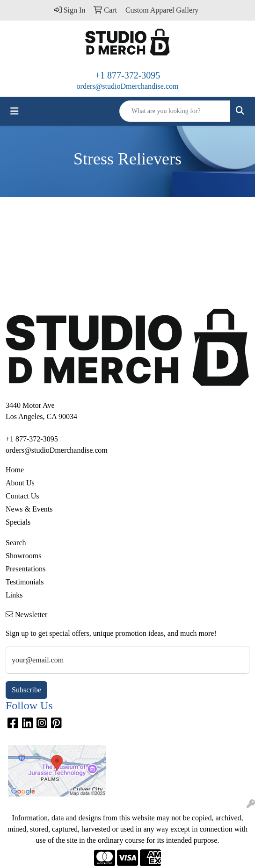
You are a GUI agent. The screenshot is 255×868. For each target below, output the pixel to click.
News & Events (29, 509)
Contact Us (22, 496)
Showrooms (23, 556)
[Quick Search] (175, 111)
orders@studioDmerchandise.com (128, 86)
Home (15, 470)
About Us (20, 483)
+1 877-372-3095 (128, 75)
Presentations (25, 569)
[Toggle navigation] (15, 111)
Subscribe (26, 690)
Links (14, 595)
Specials (18, 522)
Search (16, 543)
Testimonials (25, 582)
